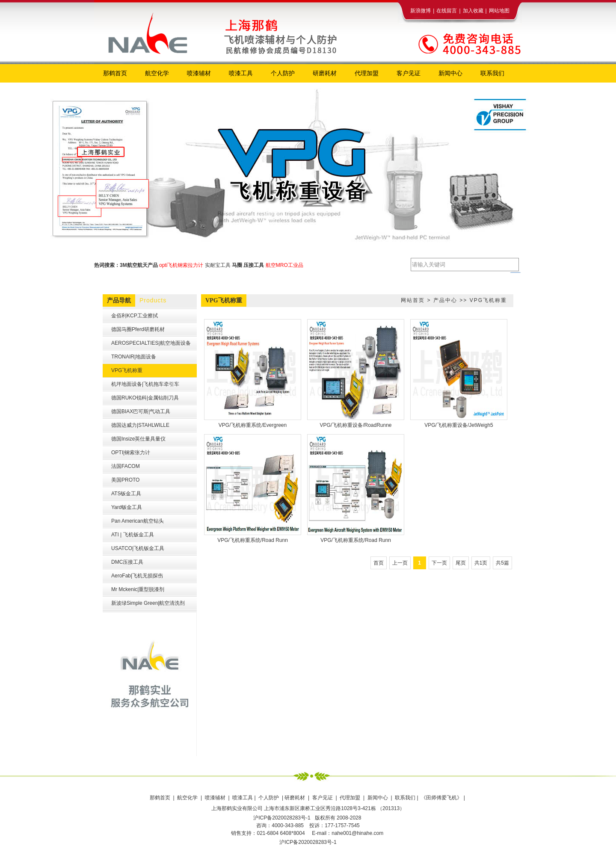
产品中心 (445, 300)
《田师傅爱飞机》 (442, 798)
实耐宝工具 (218, 265)
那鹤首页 (161, 798)
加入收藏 (473, 11)
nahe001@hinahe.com (357, 833)
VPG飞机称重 (488, 300)
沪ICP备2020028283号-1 (308, 842)
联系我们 (405, 798)
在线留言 (447, 11)
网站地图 (499, 11)
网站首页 (413, 300)
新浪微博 (421, 11)
